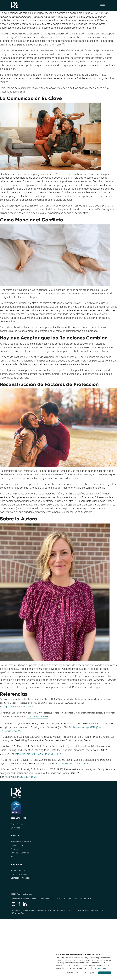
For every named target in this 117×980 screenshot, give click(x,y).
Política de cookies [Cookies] (102, 968)
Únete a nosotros (19, 874)
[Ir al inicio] (14, 6)
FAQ (13, 856)
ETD (90, 899)
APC (59, 899)
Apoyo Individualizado (21, 842)
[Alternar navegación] (103, 6)
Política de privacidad (20, 899)
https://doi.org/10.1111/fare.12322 (72, 763)
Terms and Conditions (40, 899)
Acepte (105, 973)
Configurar (89, 973)
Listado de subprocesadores (74, 899)
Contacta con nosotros (21, 878)
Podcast (14, 849)
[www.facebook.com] (19, 904)
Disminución (72, 973)
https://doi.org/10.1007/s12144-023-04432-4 (39, 754)
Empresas (15, 828)
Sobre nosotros (18, 870)
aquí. (98, 687)
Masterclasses (17, 845)
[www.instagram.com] (13, 904)
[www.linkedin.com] (25, 904)
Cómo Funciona (18, 824)
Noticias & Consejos (20, 853)
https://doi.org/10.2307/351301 (22, 777)
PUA (53, 899)
